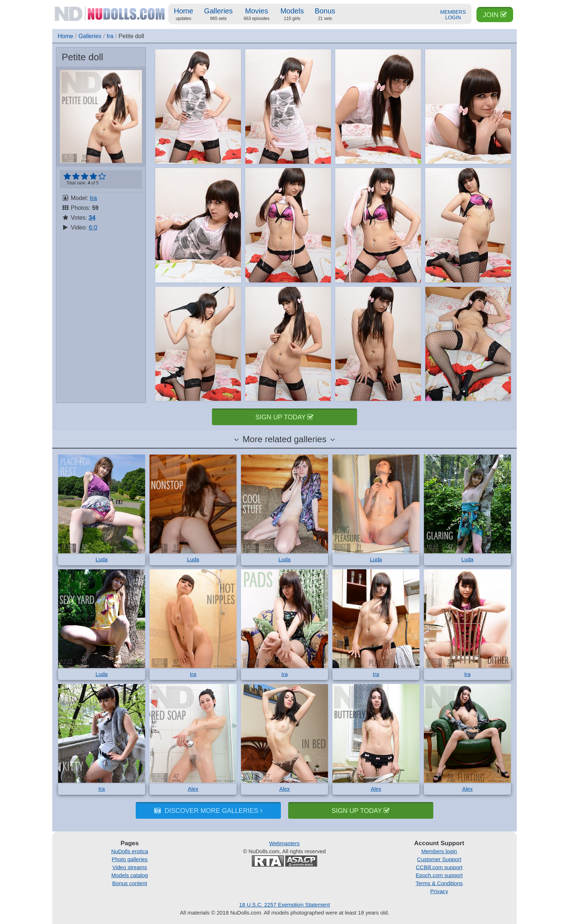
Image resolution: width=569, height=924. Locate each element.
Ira (110, 36)
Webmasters (284, 843)
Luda (101, 559)
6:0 (93, 227)
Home (183, 15)
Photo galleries (130, 859)
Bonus (325, 15)
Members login (439, 851)
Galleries (218, 15)
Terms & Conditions (439, 883)
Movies (256, 15)
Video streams (130, 867)
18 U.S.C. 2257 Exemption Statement (284, 905)
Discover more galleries (208, 811)
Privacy (439, 891)
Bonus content (130, 883)
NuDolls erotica (130, 851)
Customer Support (439, 859)
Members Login (453, 15)
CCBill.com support (439, 867)
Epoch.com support (439, 875)
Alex (193, 789)
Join (495, 15)
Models (292, 15)
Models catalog (130, 875)
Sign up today (284, 417)
